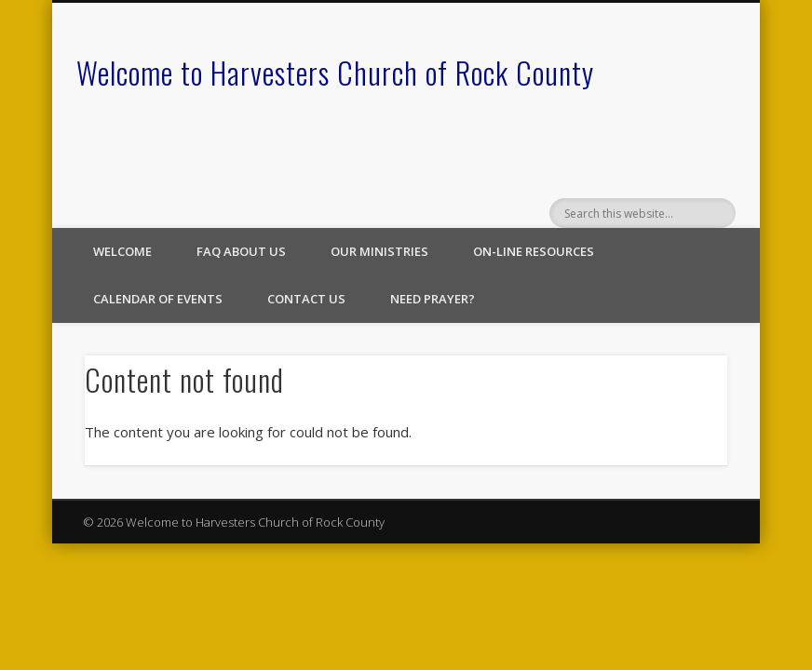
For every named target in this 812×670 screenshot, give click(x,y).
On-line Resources (534, 251)
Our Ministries (379, 251)
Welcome (122, 251)
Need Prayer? (433, 299)
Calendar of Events (158, 299)
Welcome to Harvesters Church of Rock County (335, 72)
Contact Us (306, 299)
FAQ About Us (241, 251)
